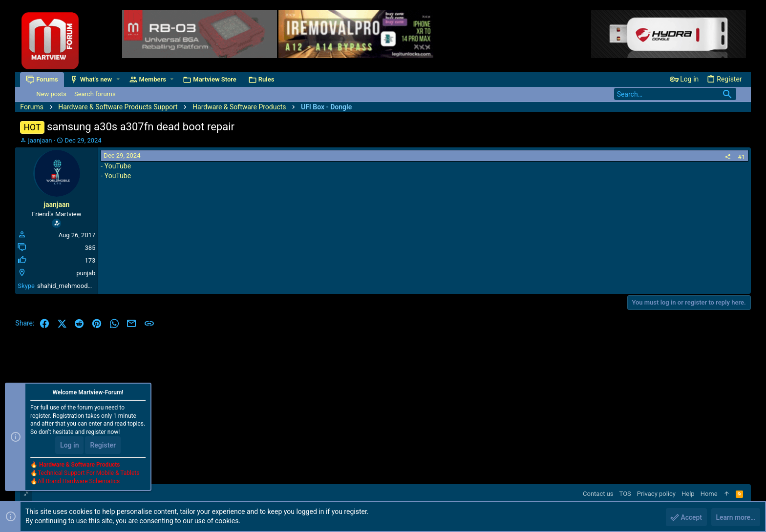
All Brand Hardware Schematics (79, 481)
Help (688, 494)
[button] (118, 79)
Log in (69, 445)
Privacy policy (656, 494)
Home (709, 494)
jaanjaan (40, 140)
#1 (741, 157)
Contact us (598, 494)
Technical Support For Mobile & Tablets (88, 473)
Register (103, 445)
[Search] (675, 94)
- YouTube (116, 166)
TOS (625, 494)
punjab (86, 273)
